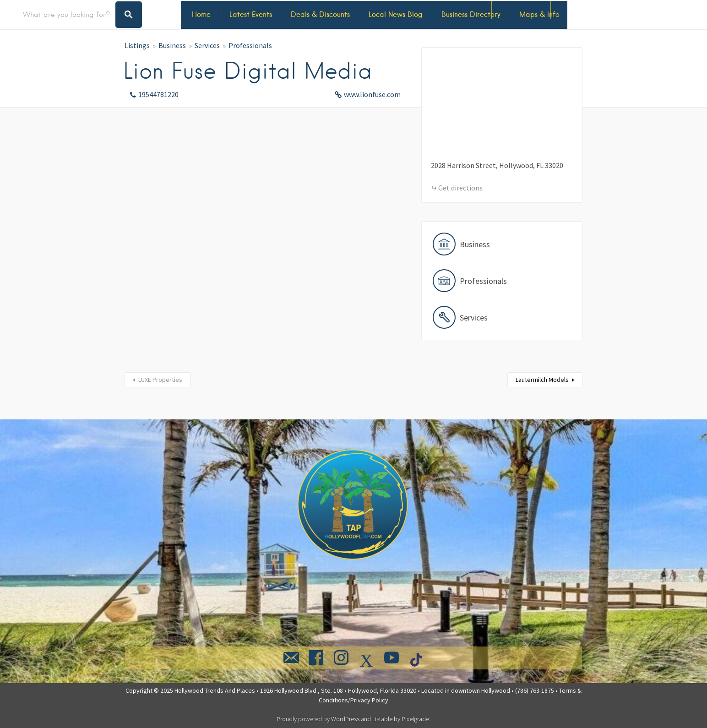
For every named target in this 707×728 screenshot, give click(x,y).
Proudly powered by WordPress (318, 719)
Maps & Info (539, 14)
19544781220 (158, 94)
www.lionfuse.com (372, 94)
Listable (382, 719)
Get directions (460, 188)
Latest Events (251, 14)
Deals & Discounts (320, 14)
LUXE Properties (160, 380)
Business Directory (471, 14)
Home (201, 14)
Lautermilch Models (542, 380)
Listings (137, 45)
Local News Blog (396, 14)
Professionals (250, 45)
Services (207, 45)
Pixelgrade (415, 719)
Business (172, 45)
